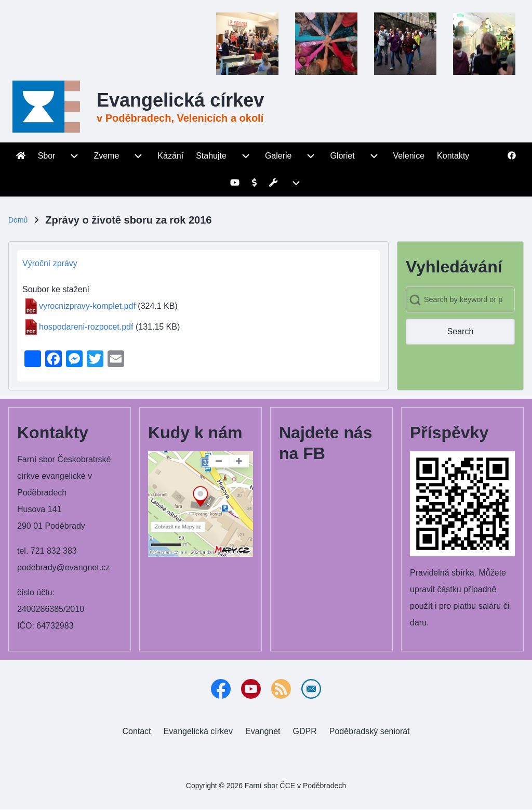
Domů (18, 220)
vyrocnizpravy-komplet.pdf (87, 306)
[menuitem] (21, 156)
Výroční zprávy (50, 263)
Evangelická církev (180, 100)
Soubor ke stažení (56, 289)
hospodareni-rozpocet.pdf (86, 327)
